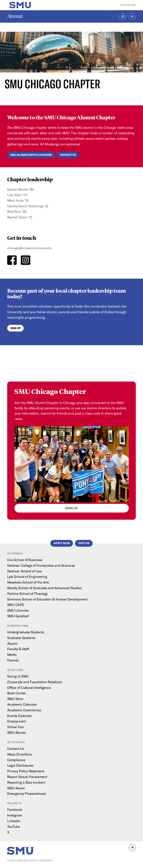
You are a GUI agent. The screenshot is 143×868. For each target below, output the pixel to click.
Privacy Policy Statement (26, 771)
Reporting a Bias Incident (26, 782)
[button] (132, 848)
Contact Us (16, 749)
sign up (71, 508)
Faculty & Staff (18, 649)
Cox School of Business (25, 560)
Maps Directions (20, 754)
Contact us (68, 155)
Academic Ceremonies (24, 710)
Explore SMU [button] (128, 5)
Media (12, 655)
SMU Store (15, 699)
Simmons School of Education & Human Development (47, 599)
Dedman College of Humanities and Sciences (41, 565)
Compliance (16, 760)
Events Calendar (20, 716)
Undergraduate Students (26, 632)
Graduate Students (21, 638)
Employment (16, 721)
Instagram (15, 815)
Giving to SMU (18, 676)
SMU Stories (16, 733)
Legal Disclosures (20, 765)
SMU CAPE (16, 605)
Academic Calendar (22, 704)
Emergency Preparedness (27, 794)
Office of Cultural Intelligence (29, 688)
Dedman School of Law (24, 571)
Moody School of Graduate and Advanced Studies (44, 588)
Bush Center (17, 693)
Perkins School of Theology (27, 594)
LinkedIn (14, 821)
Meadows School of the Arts (28, 582)
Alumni (15, 16)
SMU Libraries (18, 610)
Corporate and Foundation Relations (34, 682)
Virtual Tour (16, 727)
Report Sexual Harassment (27, 777)
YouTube (14, 827)
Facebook (15, 810)
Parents (13, 660)
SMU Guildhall (18, 616)
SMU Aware (16, 788)
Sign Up (15, 328)
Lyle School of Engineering (27, 577)
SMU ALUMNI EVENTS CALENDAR (31, 155)
